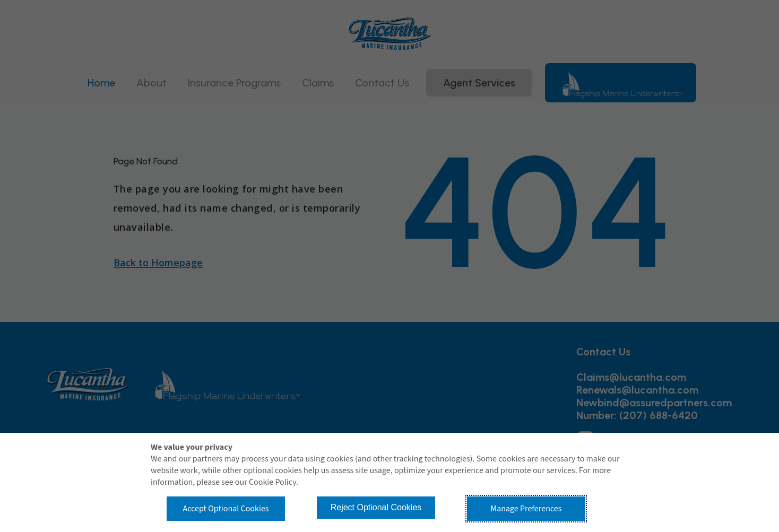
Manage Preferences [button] (526, 509)
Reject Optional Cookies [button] (376, 507)
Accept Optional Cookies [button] (226, 509)
